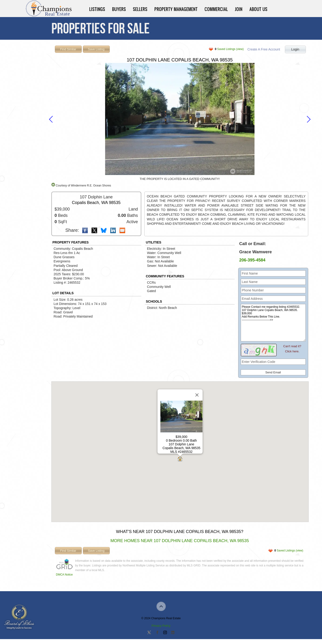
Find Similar (68, 49)
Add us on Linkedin (173, 633)
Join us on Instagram (165, 633)
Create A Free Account (264, 49)
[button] (180, 459)
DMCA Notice (64, 575)
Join (239, 9)
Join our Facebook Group (157, 633)
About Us (258, 9)
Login (295, 49)
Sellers (140, 9)
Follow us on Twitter (149, 633)
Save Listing (96, 49)
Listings (97, 9)
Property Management (176, 9)
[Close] (197, 395)
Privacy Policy (161, 626)
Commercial (216, 9)
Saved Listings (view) (229, 49)
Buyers (119, 9)
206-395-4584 (252, 260)
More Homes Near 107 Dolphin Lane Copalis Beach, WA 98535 (180, 541)
